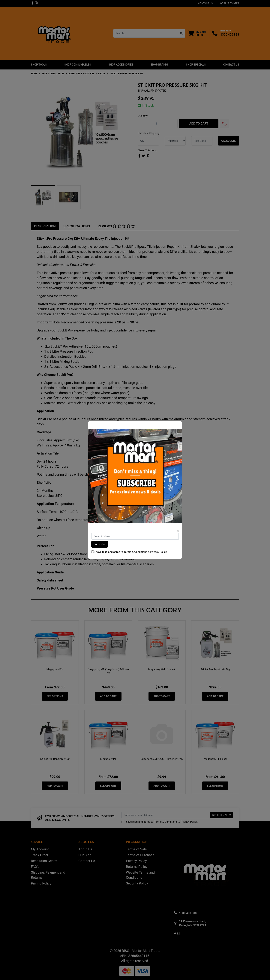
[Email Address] (135, 536)
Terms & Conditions (135, 552)
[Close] (178, 531)
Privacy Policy (158, 552)
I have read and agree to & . (129, 552)
